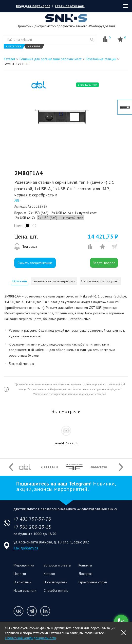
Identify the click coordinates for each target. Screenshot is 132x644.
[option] (61, 116)
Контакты (85, 565)
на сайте (34, 46)
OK (124, 633)
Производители (56, 582)
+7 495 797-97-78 (32, 519)
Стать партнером (70, 6)
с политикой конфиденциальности (30, 638)
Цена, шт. (26, 237)
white (34, 227)
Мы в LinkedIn (45, 611)
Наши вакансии (25, 590)
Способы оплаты (56, 590)
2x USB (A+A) (39, 213)
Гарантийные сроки (93, 582)
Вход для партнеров (33, 6)
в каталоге (14, 46)
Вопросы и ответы (57, 565)
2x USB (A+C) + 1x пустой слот (60, 218)
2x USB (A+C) (25, 218)
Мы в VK (19, 611)
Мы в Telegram (32, 611)
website (92, 40)
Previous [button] (11, 467)
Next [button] (121, 467)
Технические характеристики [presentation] (54, 281)
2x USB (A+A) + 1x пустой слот (74, 213)
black (27, 227)
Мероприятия (24, 565)
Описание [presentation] (20, 281)
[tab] (20, 281)
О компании (22, 582)
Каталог (49, 574)
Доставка (85, 574)
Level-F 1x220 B (66, 443)
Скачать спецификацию (35, 263)
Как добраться (26, 548)
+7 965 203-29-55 (33, 527)
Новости (20, 574)
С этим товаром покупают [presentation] (100, 281)
